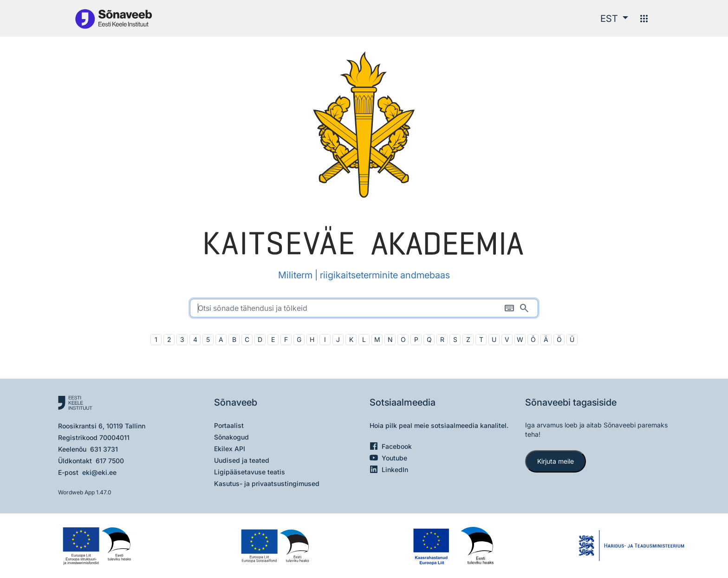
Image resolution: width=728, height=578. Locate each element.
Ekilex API (230, 449)
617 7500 (110, 461)
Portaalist (229, 425)
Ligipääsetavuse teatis (250, 472)
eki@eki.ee (99, 472)
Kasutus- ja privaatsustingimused (267, 483)
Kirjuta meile (556, 461)
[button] (614, 19)
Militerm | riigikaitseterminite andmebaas (364, 275)
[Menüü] (644, 19)
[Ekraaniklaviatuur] (509, 308)
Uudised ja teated (242, 460)
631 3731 (104, 449)
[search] (364, 308)
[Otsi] (524, 308)
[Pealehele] (113, 18)
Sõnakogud (231, 437)
